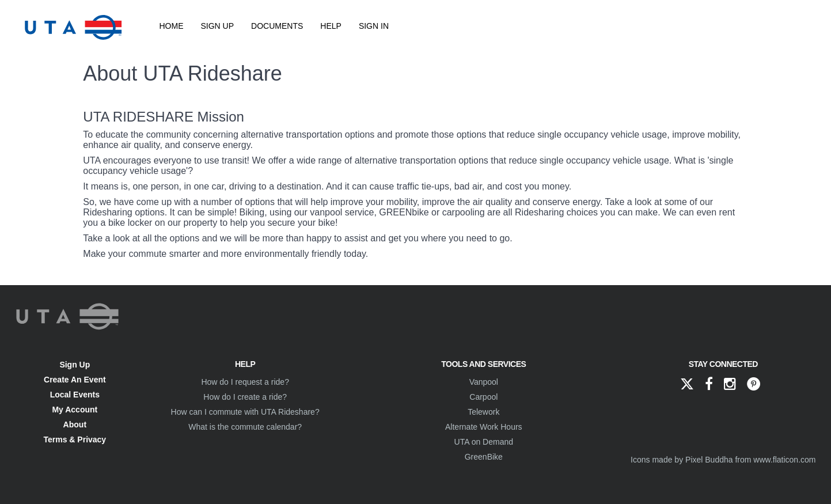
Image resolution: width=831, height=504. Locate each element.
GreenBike (484, 457)
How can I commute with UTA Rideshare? (245, 412)
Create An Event (75, 380)
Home (172, 26)
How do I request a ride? (245, 382)
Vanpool (484, 382)
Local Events (75, 395)
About (75, 425)
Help (331, 26)
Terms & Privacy (75, 439)
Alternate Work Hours (484, 427)
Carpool (483, 397)
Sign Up (218, 26)
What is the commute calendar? (245, 427)
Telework (483, 412)
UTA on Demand (484, 442)
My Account (75, 410)
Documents (277, 26)
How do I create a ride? (245, 397)
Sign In (374, 26)
